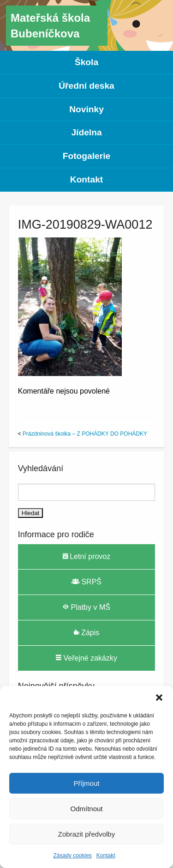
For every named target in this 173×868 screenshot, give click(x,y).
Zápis (87, 632)
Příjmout (87, 783)
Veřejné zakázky (86, 658)
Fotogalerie (86, 156)
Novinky (86, 109)
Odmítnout (86, 809)
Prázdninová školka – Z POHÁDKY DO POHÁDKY (85, 434)
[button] (159, 698)
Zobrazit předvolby (86, 834)
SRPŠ (86, 582)
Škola (86, 62)
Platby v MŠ (86, 607)
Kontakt (106, 856)
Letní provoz (87, 556)
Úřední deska (86, 86)
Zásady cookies (72, 856)
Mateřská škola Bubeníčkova (50, 26)
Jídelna (86, 132)
